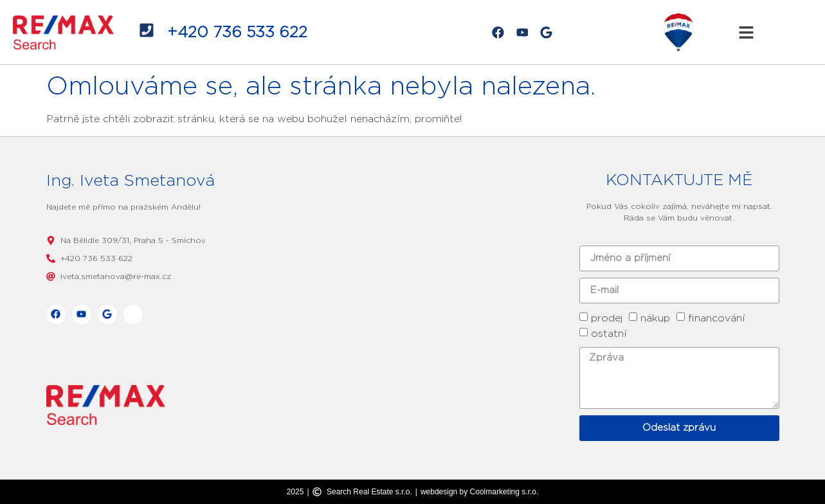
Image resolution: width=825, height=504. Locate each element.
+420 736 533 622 (237, 32)
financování (717, 318)
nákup (655, 318)
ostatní (609, 333)
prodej (607, 318)
